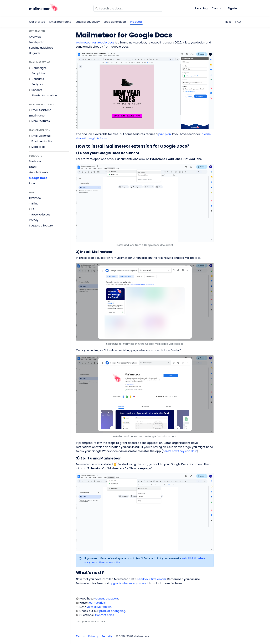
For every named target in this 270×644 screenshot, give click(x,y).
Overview (35, 37)
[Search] (128, 8)
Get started (37, 22)
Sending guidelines (41, 48)
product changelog (112, 611)
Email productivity (88, 22)
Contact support (107, 599)
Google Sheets (39, 172)
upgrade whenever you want (129, 583)
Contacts (38, 79)
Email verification (42, 141)
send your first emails (152, 579)
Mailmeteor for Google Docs (95, 43)
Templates (39, 74)
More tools (38, 147)
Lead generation (115, 22)
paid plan (165, 134)
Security (107, 636)
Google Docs (38, 178)
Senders (37, 90)
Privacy (34, 220)
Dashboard (36, 161)
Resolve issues (41, 215)
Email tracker (37, 116)
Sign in (232, 8)
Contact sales (105, 615)
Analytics (37, 85)
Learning (201, 8)
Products (136, 22)
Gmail (33, 167)
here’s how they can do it (180, 451)
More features (41, 121)
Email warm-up (41, 136)
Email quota (37, 42)
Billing (35, 204)
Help (228, 22)
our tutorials (97, 603)
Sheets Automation (44, 96)
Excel (32, 183)
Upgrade (35, 53)
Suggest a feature (41, 226)
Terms (80, 636)
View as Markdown (99, 607)
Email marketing (60, 22)
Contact (218, 8)
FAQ (238, 22)
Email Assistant (41, 110)
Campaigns (39, 68)
